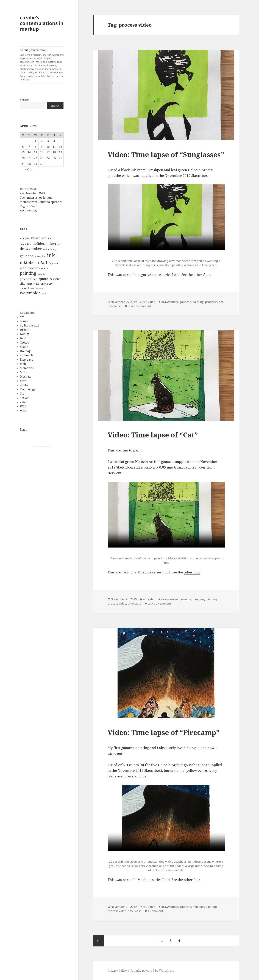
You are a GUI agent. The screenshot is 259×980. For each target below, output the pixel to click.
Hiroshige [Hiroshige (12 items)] (40, 256)
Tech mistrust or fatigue (36, 198)
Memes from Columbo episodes (41, 202)
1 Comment (155, 911)
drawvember (170, 302)
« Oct (29, 169)
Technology (28, 389)
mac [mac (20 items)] (23, 268)
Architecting (28, 210)
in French (26, 355)
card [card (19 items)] (51, 238)
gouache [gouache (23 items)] (27, 256)
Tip (22, 394)
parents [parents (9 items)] (41, 274)
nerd (23, 381)
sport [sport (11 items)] (29, 284)
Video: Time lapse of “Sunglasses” (166, 154)
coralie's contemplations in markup (42, 23)
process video (214, 302)
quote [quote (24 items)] (43, 279)
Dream (25, 330)
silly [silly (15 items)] (23, 284)
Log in (24, 429)
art (22, 317)
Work (24, 411)
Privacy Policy (117, 971)
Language (27, 360)
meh (23, 364)
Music (24, 372)
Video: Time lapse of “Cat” (153, 435)
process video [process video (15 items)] (29, 279)
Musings (25, 377)
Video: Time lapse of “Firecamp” (164, 732)
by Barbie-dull (30, 325)
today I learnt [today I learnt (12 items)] (27, 288)
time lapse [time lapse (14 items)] (47, 284)
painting (198, 302)
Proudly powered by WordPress (152, 971)
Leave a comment (139, 306)
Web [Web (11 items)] (44, 294)
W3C (23, 406)
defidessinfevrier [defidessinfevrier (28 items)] (47, 243)
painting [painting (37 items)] (28, 273)
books (24, 321)
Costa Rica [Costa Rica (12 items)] (25, 244)
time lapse (115, 306)
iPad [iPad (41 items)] (43, 262)
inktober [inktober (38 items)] (28, 262)
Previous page (99, 941)
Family (24, 334)
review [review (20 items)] (55, 279)
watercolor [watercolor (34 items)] (30, 293)
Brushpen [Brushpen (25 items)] (39, 238)
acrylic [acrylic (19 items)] (25, 238)
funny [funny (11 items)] (53, 249)
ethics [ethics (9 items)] (46, 249)
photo (24, 385)
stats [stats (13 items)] (36, 284)
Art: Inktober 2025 (32, 193)
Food (23, 338)
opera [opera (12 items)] (44, 268)
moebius (198, 599)
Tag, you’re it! (29, 206)
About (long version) (42, 65)
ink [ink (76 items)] (51, 255)
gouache (185, 302)
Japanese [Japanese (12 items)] (54, 263)
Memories (27, 368)
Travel (24, 398)
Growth (25, 342)
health (24, 347)
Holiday (25, 351)
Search (25, 100)
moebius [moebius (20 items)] (34, 268)
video (24, 402)
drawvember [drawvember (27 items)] (31, 249)
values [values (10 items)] (39, 288)
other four (202, 275)
